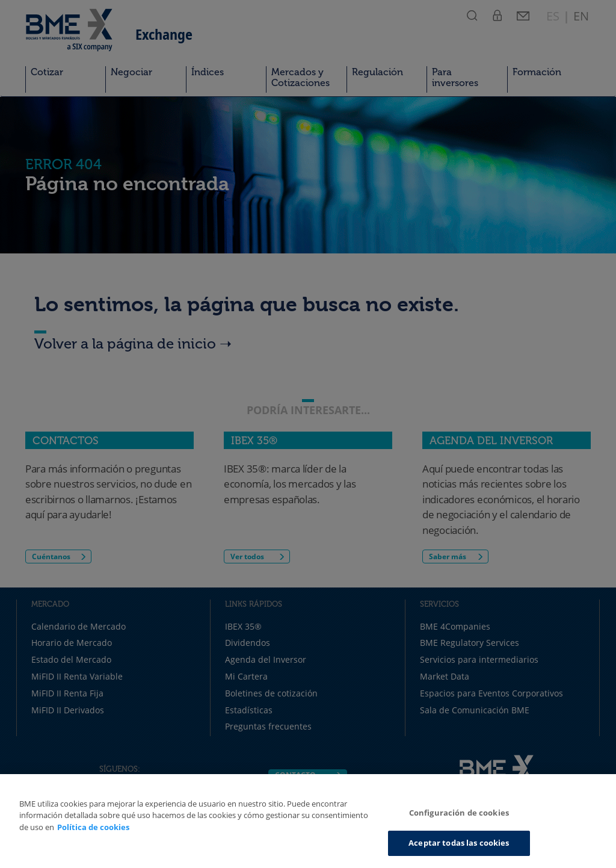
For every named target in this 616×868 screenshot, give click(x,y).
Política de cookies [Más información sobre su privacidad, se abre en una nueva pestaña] (93, 827)
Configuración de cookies (459, 813)
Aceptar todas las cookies (459, 843)
